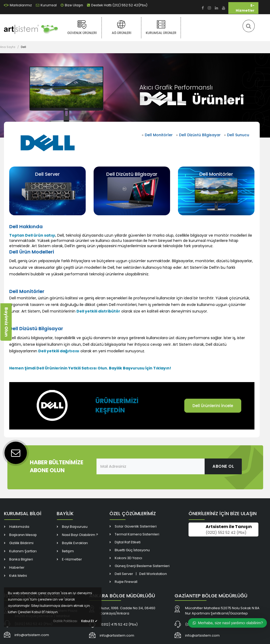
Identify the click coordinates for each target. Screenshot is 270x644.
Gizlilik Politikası (65, 621)
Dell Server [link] (47, 174)
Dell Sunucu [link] (238, 135)
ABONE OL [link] (223, 466)
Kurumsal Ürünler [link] (161, 27)
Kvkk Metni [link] (18, 576)
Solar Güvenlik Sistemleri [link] (136, 526)
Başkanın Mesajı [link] (23, 535)
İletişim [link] (68, 551)
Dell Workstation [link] (153, 574)
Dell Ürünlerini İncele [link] (213, 406)
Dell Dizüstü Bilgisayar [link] (200, 135)
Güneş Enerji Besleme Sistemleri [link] (142, 566)
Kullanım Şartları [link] (23, 551)
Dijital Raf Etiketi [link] (128, 542)
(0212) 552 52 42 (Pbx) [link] (226, 533)
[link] (203, 8)
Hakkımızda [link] (19, 527)
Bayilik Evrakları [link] (75, 543)
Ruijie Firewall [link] (126, 582)
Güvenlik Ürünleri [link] (82, 27)
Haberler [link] (17, 567)
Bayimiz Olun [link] (6, 322)
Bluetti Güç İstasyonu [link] (132, 550)
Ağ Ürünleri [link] (121, 27)
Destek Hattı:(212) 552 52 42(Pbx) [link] (117, 5)
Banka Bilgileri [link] (21, 559)
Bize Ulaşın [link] (72, 5)
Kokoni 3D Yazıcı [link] (128, 558)
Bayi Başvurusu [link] (75, 527)
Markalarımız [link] (18, 5)
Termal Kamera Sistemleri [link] (137, 534)
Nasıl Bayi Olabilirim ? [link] (80, 535)
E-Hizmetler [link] (245, 8)
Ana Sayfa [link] (8, 47)
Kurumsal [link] (46, 5)
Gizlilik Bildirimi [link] (21, 543)
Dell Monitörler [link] (159, 135)
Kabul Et (89, 621)
